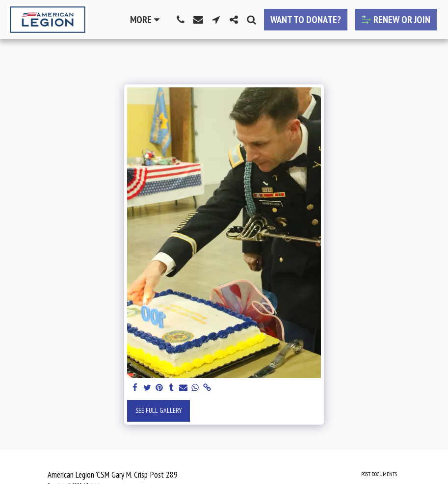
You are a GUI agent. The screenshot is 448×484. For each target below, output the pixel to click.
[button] (181, 20)
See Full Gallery (159, 410)
